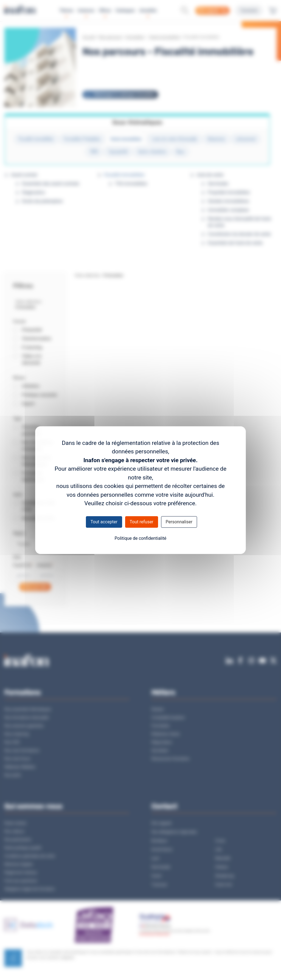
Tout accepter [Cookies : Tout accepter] (104, 522)
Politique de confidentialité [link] (141, 538)
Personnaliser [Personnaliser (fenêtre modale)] (179, 522)
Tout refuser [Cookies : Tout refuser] (142, 522)
